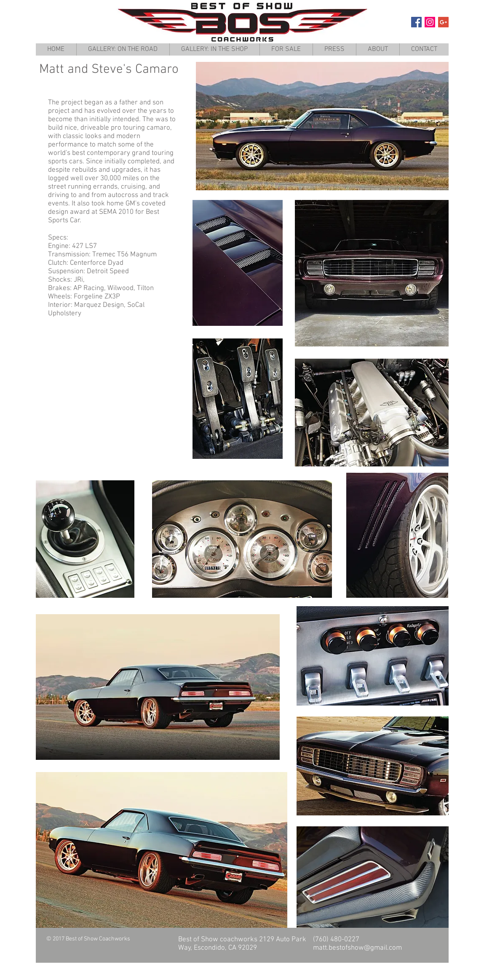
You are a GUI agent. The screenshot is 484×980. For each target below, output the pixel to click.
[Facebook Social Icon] (416, 22)
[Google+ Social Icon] (443, 22)
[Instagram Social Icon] (430, 22)
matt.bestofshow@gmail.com (357, 948)
